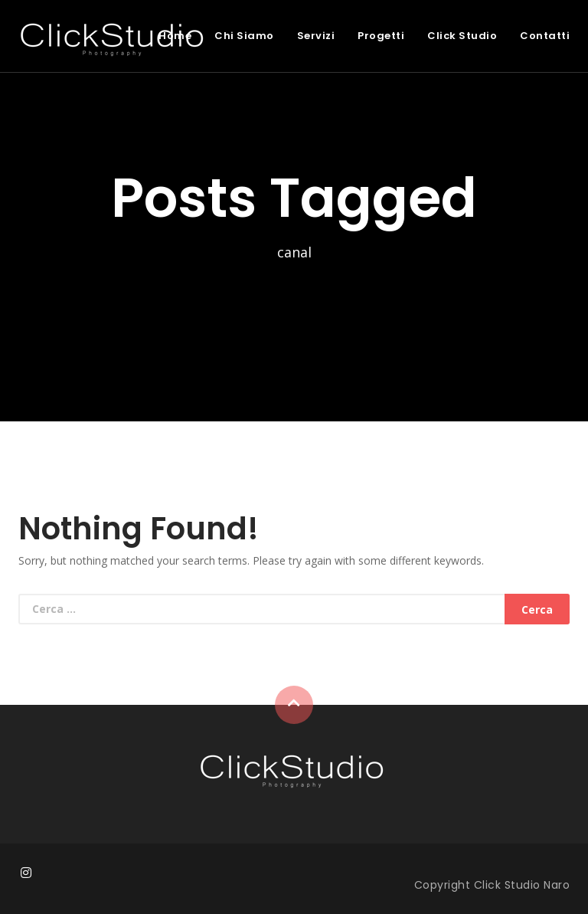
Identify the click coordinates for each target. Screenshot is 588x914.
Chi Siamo (244, 36)
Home (175, 36)
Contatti (545, 36)
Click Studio (462, 36)
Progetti (381, 36)
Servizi (316, 36)
